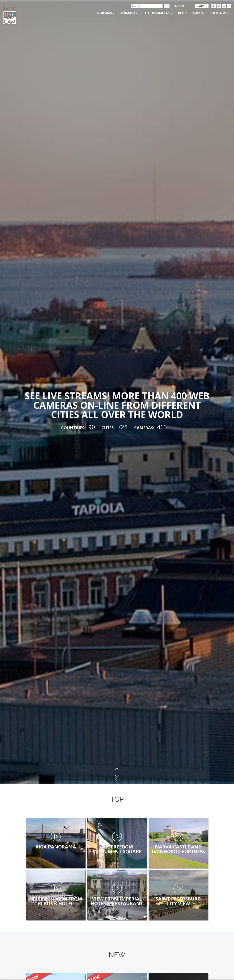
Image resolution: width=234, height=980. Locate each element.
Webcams (106, 13)
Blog (182, 13)
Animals (129, 13)
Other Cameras (158, 13)
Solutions (219, 13)
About (198, 13)
